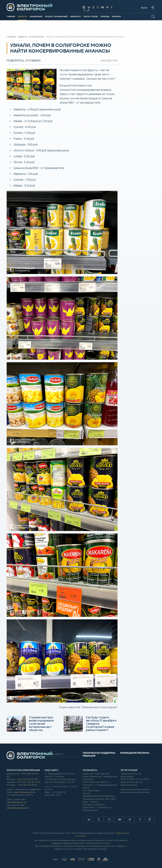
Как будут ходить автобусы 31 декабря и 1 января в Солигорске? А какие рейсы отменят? (90, 724)
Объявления (36, 16)
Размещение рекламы (135, 753)
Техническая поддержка (99, 753)
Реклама (116, 16)
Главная (11, 16)
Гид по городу (91, 16)
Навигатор (75, 16)
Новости (22, 16)
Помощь (105, 16)
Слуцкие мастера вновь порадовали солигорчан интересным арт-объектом (30, 724)
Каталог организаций (56, 16)
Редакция (89, 756)
